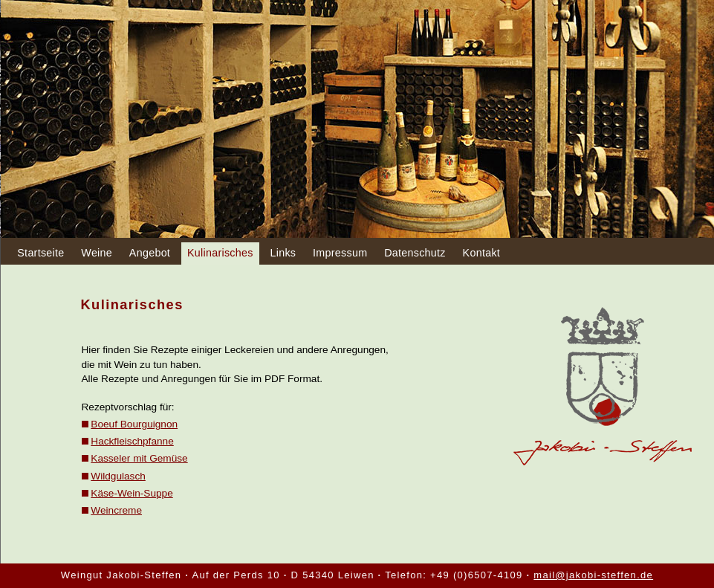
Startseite (40, 253)
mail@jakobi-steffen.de (593, 575)
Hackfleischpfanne (132, 441)
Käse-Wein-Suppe (132, 493)
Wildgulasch (118, 476)
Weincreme (116, 510)
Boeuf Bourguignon (134, 424)
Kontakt (481, 253)
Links (283, 253)
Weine (97, 253)
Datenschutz (415, 253)
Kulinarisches (220, 253)
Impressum (340, 253)
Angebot (150, 253)
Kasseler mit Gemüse (139, 458)
